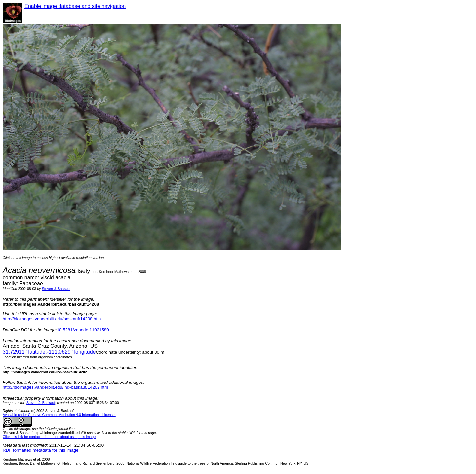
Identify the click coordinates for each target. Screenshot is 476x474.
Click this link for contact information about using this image (49, 437)
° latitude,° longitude (49, 352)
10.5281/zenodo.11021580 (83, 330)
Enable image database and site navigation (75, 6)
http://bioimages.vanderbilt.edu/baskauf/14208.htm (52, 319)
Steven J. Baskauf (56, 289)
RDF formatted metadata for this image (40, 450)
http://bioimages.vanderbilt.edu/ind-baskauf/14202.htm (55, 387)
